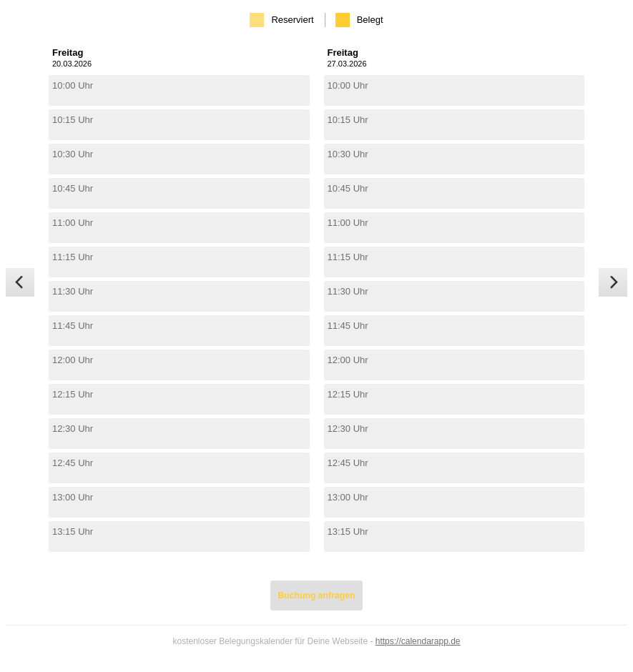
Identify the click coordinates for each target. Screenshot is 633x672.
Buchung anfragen (317, 596)
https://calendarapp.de (418, 641)
